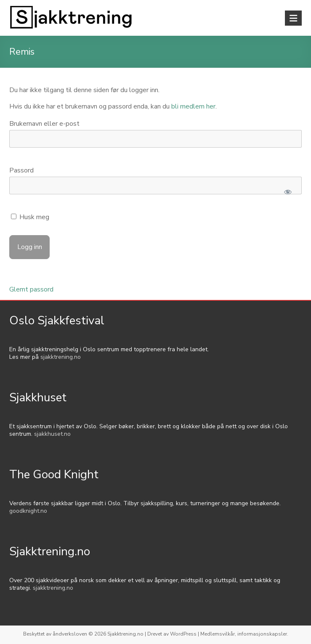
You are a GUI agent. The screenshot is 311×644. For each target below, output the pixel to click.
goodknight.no (28, 511)
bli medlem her (193, 106)
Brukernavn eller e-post (44, 124)
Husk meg (30, 217)
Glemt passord (31, 289)
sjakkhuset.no (52, 434)
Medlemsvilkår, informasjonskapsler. (244, 634)
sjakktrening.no (61, 357)
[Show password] (288, 192)
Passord (21, 170)
